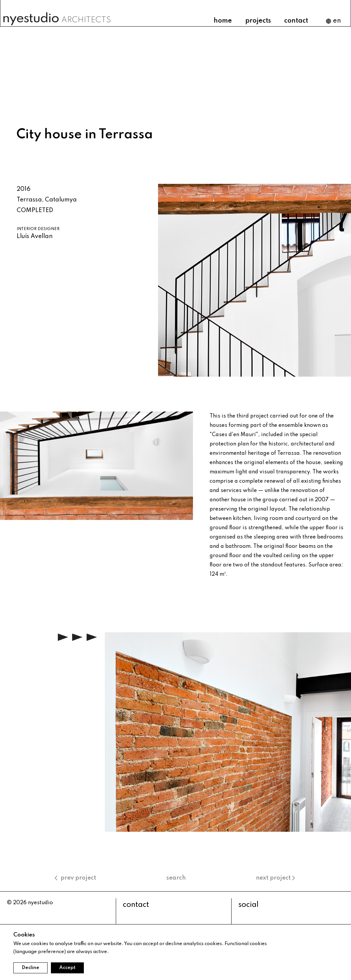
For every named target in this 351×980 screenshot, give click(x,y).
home (223, 21)
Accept (67, 968)
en (333, 21)
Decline (30, 968)
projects (258, 21)
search (176, 878)
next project (276, 878)
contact (296, 21)
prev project (75, 878)
